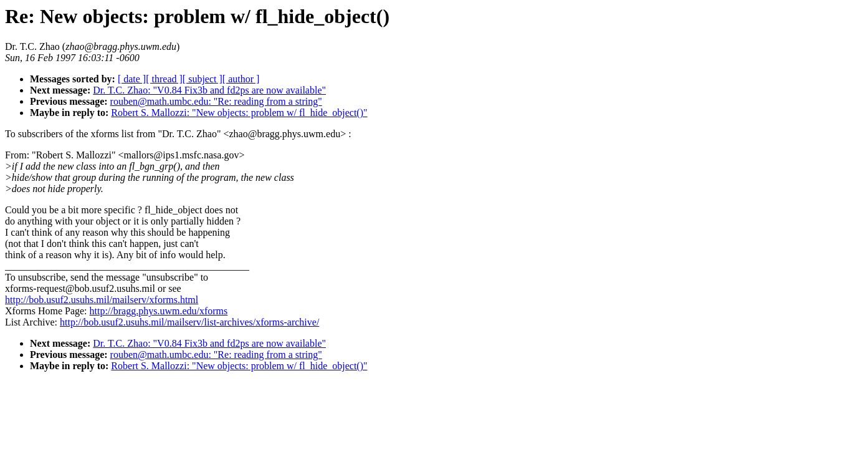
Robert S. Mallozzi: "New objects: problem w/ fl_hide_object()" (239, 113)
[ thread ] (164, 79)
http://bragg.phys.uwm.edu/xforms (159, 311)
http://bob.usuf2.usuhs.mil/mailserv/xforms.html (102, 300)
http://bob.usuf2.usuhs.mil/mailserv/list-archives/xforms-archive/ (189, 322)
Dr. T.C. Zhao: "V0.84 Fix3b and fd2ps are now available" (209, 90)
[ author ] (241, 79)
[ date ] (132, 79)
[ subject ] (203, 79)
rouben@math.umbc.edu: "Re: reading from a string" (216, 101)
